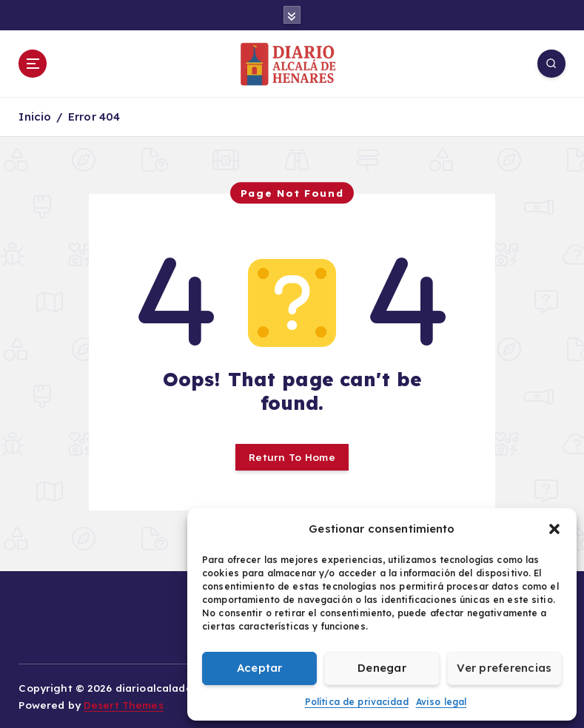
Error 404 (94, 117)
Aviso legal (442, 702)
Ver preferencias (504, 668)
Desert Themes (124, 705)
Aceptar (260, 668)
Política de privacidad (357, 702)
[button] (554, 529)
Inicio (35, 117)
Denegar (382, 668)
